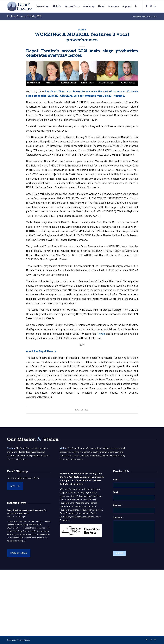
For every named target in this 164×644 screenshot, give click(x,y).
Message (118, 517)
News (82, 30)
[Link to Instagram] (151, 6)
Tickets (101, 334)
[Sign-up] (15, 486)
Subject (118, 505)
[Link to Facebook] (147, 6)
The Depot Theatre (23, 640)
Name (117, 480)
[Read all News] (19, 553)
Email (117, 492)
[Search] (136, 6)
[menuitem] (43, 6)
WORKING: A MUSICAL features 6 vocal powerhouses (82, 37)
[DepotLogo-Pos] (19, 6)
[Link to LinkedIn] (155, 6)
